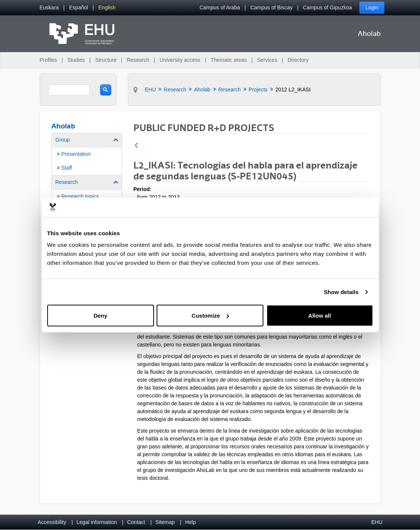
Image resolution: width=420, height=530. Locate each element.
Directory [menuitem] (298, 60)
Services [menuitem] (267, 60)
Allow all (320, 316)
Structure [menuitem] (106, 60)
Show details (341, 292)
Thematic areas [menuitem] (229, 60)
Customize (210, 316)
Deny (101, 316)
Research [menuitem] (138, 60)
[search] (69, 90)
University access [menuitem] (180, 60)
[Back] (136, 146)
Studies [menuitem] (76, 60)
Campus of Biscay (271, 7)
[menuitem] (49, 8)
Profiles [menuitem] (49, 60)
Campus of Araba (220, 7)
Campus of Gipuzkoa (328, 7)
